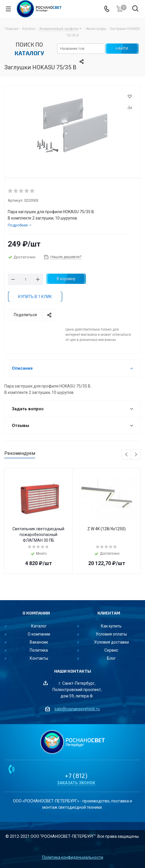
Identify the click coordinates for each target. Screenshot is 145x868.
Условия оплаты (111, 634)
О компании (39, 634)
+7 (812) (76, 775)
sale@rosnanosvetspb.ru (77, 709)
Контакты (39, 658)
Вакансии (39, 642)
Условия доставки (111, 642)
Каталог (39, 626)
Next (136, 455)
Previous (127, 455)
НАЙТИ (122, 48)
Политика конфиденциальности (73, 857)
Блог (111, 658)
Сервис (111, 650)
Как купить (111, 626)
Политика (39, 650)
